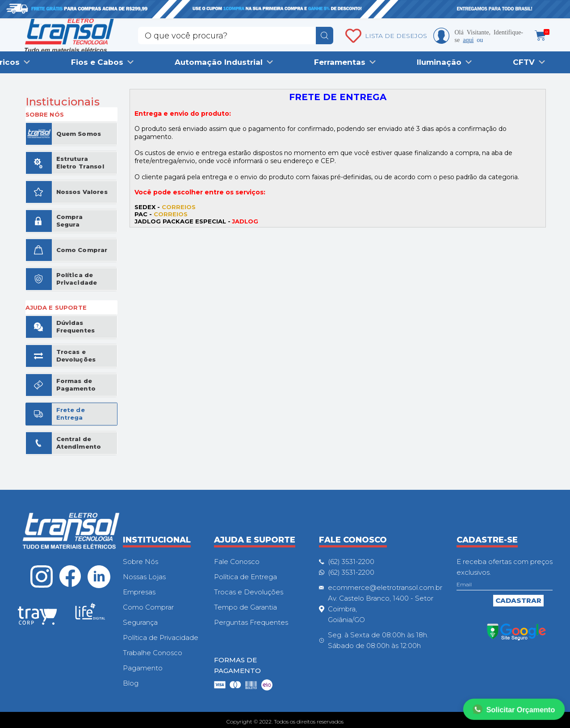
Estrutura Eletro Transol (80, 162)
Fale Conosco (237, 562)
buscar (325, 36)
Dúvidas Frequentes (76, 326)
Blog (131, 683)
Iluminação (439, 62)
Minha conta (441, 36)
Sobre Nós (140, 562)
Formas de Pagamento (76, 385)
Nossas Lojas (144, 577)
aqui (468, 39)
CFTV (524, 62)
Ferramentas (340, 62)
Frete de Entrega (71, 414)
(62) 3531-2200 (351, 562)
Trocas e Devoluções (76, 356)
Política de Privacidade (77, 279)
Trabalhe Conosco (153, 653)
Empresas (139, 592)
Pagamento (143, 668)
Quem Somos (79, 134)
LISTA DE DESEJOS (396, 36)
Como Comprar (82, 250)
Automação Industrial (219, 62)
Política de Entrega (245, 577)
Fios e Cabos (97, 62)
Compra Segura (70, 221)
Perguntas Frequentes (251, 622)
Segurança (140, 622)
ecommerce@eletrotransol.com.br (385, 587)
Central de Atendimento (79, 443)
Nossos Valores (82, 192)
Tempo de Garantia (245, 607)
